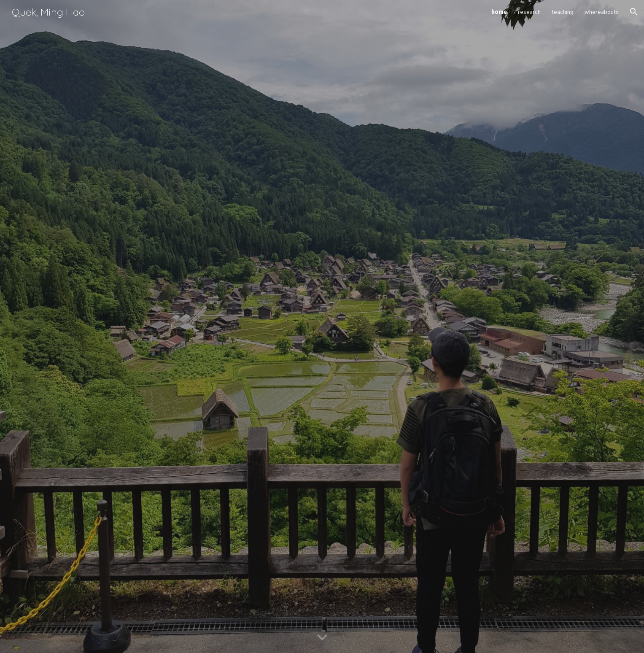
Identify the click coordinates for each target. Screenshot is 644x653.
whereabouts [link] (602, 12)
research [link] (529, 12)
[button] (634, 12)
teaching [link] (563, 12)
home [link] (499, 12)
